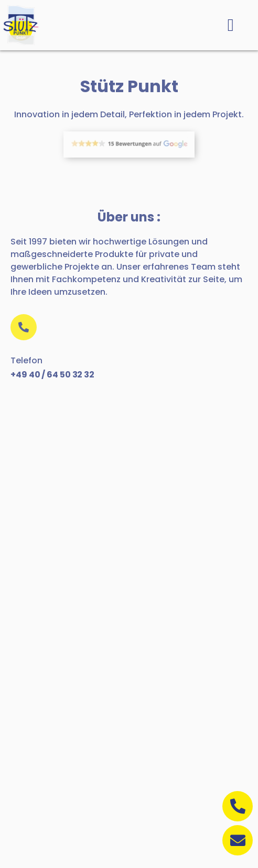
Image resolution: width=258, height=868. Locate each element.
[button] (230, 25)
